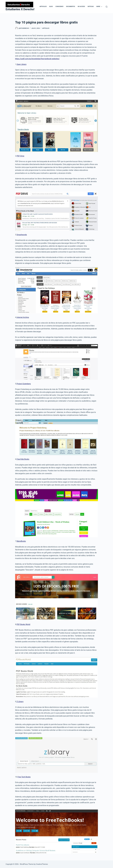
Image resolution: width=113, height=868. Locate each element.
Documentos (71, 6)
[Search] (107, 7)
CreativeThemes (42, 864)
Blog (51, 6)
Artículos (46, 28)
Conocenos (59, 6)
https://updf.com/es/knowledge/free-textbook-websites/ (37, 59)
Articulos (43, 6)
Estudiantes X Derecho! (20, 9)
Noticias (91, 6)
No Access (81, 6)
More (100, 7)
